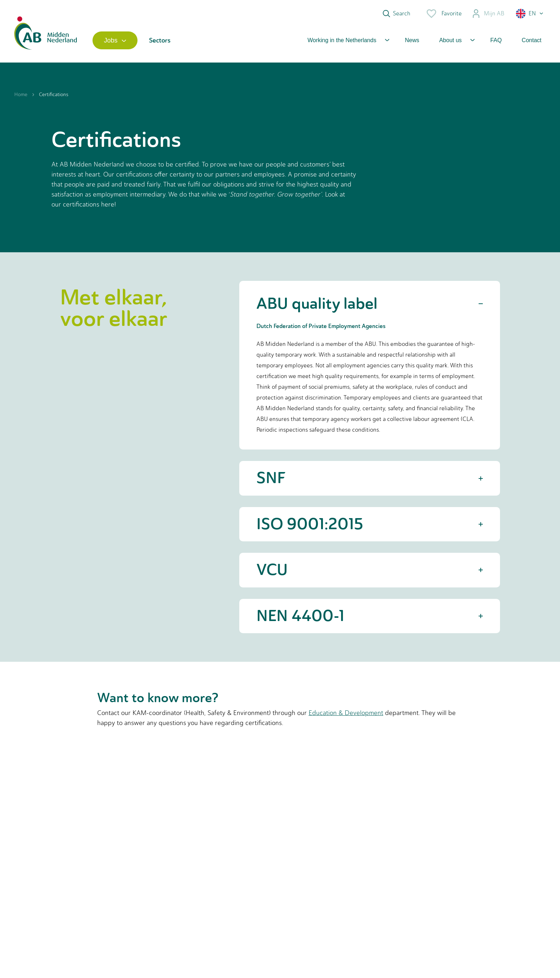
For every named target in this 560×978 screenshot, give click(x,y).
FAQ (496, 40)
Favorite (444, 14)
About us (451, 40)
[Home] (46, 40)
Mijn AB (488, 14)
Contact (532, 40)
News (412, 40)
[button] (530, 14)
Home (21, 95)
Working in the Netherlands (342, 40)
